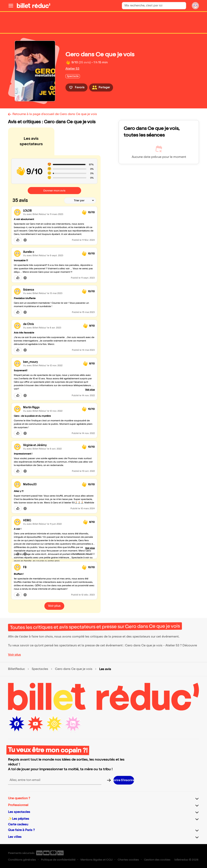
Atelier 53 (72, 69)
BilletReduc (16, 669)
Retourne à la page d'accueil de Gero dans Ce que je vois (55, 114)
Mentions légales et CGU (97, 860)
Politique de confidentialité (58, 860)
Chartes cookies (128, 860)
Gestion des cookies (157, 860)
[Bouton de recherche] (183, 5)
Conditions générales (22, 860)
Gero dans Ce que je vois (74, 669)
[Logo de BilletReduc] (34, 6)
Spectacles (40, 669)
